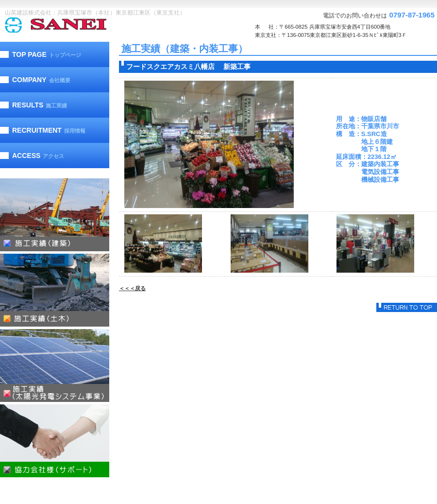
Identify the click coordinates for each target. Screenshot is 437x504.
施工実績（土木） (55, 290)
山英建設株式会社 (75, 25)
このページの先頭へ (407, 307)
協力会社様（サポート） (55, 441)
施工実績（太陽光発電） (55, 365)
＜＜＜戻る (132, 288)
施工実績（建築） (55, 215)
